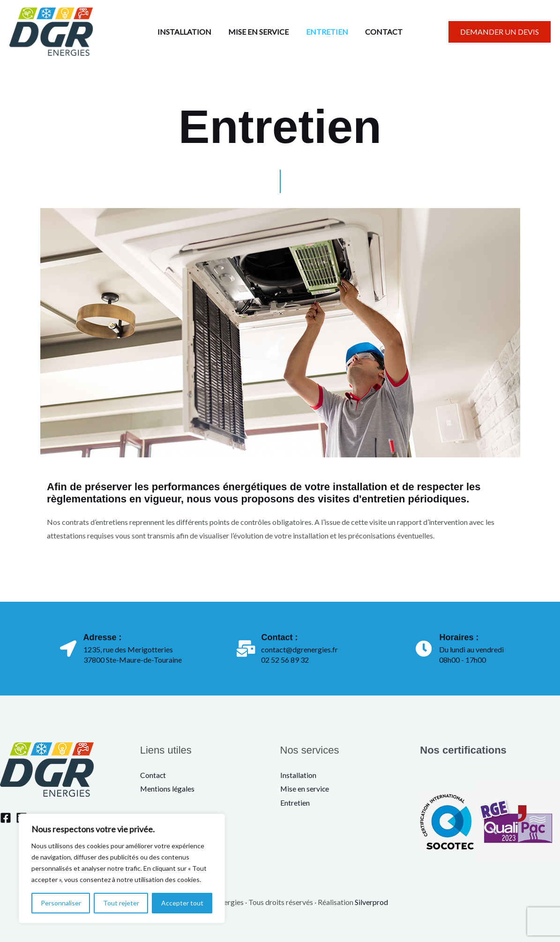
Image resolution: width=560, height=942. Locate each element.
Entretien (295, 803)
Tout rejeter (121, 903)
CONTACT (381, 32)
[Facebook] (6, 818)
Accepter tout (182, 903)
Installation (298, 775)
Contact (153, 775)
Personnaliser (61, 903)
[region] (122, 868)
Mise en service (305, 789)
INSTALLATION (188, 32)
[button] (500, 32)
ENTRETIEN (326, 32)
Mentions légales (168, 789)
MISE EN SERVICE (260, 32)
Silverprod (371, 902)
